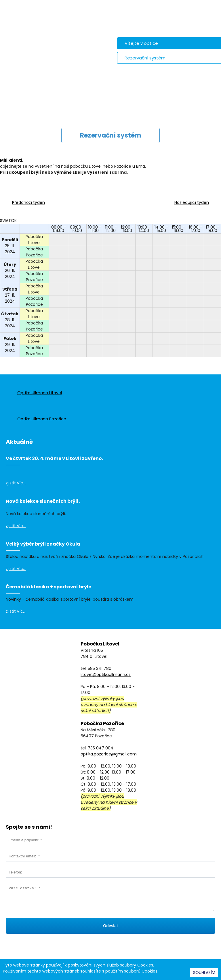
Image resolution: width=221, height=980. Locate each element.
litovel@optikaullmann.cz (106, 674)
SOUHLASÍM (204, 973)
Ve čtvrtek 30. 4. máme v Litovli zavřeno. (54, 458)
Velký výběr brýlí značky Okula (43, 544)
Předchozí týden (28, 202)
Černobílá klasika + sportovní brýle (48, 587)
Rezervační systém (145, 58)
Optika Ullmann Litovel (40, 393)
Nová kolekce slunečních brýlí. (43, 501)
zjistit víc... (16, 483)
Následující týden (192, 202)
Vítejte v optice (141, 43)
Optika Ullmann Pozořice (42, 419)
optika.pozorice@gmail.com (109, 754)
